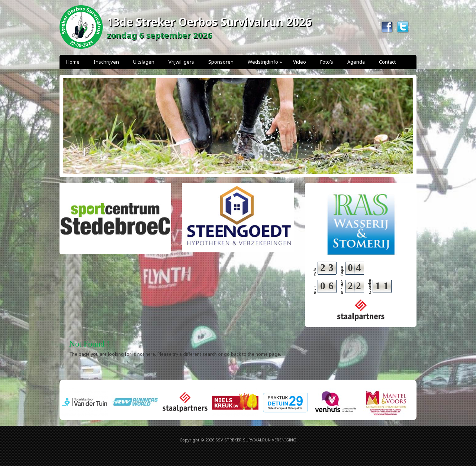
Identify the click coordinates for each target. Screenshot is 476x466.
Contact (387, 62)
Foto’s (327, 62)
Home (73, 62)
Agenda (356, 62)
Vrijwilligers (181, 62)
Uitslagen (144, 62)
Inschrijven (106, 62)
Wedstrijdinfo (265, 62)
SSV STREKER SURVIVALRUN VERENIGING (256, 440)
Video (300, 62)
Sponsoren (221, 62)
